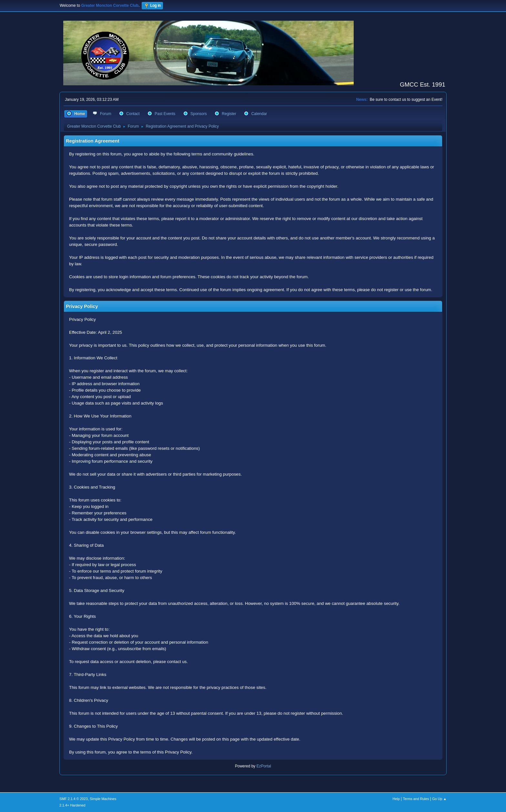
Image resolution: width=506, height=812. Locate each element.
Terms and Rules (416, 799)
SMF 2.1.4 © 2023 (74, 799)
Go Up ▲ (439, 799)
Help (396, 799)
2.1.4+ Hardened (72, 805)
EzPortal (264, 766)
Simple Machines (103, 799)
